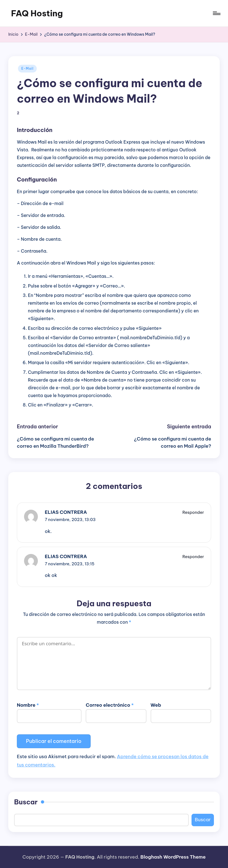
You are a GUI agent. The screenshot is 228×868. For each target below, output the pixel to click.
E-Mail (27, 68)
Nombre (28, 705)
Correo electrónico (110, 705)
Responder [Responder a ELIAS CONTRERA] (193, 512)
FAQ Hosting (37, 13)
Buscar (26, 802)
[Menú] (216, 13)
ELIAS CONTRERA (66, 512)
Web (156, 705)
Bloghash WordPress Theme (173, 857)
